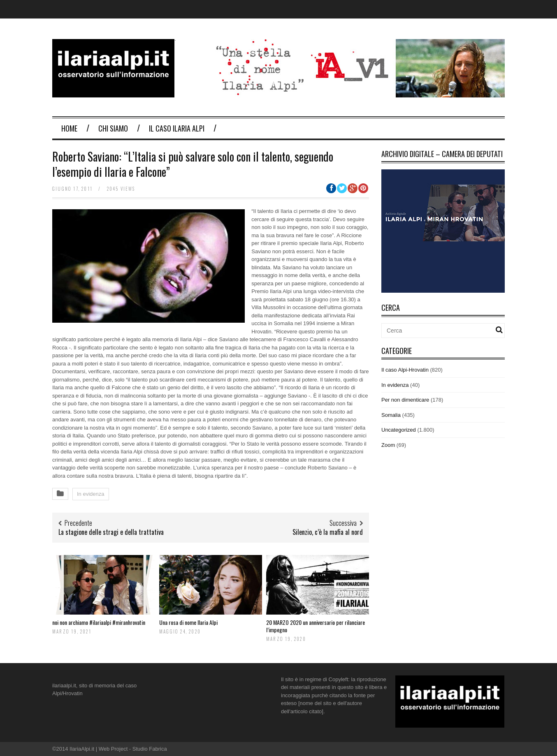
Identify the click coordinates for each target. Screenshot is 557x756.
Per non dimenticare (405, 400)
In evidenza (91, 494)
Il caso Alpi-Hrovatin (405, 370)
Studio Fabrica (150, 749)
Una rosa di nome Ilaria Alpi (188, 622)
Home (69, 128)
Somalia (391, 415)
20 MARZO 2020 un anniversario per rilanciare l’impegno (316, 626)
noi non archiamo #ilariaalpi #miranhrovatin (99, 622)
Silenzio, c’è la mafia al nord (328, 532)
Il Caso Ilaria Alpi (177, 128)
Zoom (388, 445)
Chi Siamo (113, 128)
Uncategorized (399, 430)
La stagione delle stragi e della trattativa (111, 532)
